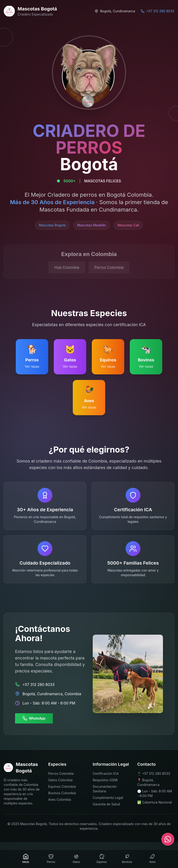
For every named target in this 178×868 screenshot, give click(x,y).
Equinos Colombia (62, 786)
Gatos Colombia (60, 780)
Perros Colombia (61, 773)
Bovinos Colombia (62, 793)
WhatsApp (34, 718)
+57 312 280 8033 (156, 773)
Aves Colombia (60, 799)
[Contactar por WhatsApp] (168, 839)
